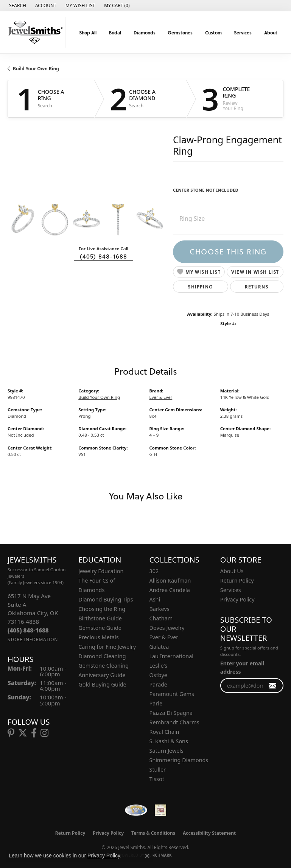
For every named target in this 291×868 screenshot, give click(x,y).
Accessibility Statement (209, 833)
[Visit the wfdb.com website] (136, 810)
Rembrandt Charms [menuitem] (174, 722)
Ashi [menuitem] (155, 599)
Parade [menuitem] (158, 684)
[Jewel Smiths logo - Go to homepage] (35, 32)
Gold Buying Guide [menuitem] (102, 684)
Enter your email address (242, 667)
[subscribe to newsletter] (273, 686)
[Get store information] (33, 639)
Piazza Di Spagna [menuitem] (171, 713)
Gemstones (180, 33)
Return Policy (237, 580)
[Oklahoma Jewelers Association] (160, 810)
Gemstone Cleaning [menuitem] (103, 666)
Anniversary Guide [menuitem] (102, 675)
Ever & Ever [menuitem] (164, 637)
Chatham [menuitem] (161, 618)
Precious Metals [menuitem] (98, 637)
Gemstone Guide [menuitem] (100, 628)
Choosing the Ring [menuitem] (102, 609)
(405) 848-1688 (104, 256)
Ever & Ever (161, 397)
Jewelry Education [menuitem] (101, 571)
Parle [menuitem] (156, 703)
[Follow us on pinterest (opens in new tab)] (11, 733)
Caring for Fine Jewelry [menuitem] (107, 647)
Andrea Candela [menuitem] (170, 590)
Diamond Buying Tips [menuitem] (106, 599)
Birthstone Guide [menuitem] (100, 618)
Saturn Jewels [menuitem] (167, 751)
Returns (257, 287)
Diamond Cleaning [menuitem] (102, 656)
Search (45, 106)
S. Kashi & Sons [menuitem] (169, 741)
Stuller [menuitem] (158, 770)
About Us (232, 571)
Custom (213, 33)
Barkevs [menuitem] (160, 609)
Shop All (88, 33)
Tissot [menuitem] (157, 779)
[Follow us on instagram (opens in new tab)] (44, 733)
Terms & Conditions (153, 833)
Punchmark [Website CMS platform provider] (159, 855)
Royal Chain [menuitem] (164, 732)
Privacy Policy (237, 599)
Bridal (115, 33)
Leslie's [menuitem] (159, 666)
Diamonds (145, 33)
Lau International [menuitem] (172, 656)
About (271, 33)
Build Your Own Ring (36, 69)
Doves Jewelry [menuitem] (167, 628)
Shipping (200, 287)
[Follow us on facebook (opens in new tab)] (34, 733)
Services (243, 33)
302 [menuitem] (154, 571)
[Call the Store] (28, 630)
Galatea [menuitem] (159, 647)
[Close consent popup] (147, 856)
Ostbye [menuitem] (158, 675)
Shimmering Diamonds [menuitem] (179, 760)
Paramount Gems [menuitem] (172, 694)
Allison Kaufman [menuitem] (170, 580)
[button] (17, 6)
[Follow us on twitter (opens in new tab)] (23, 733)
